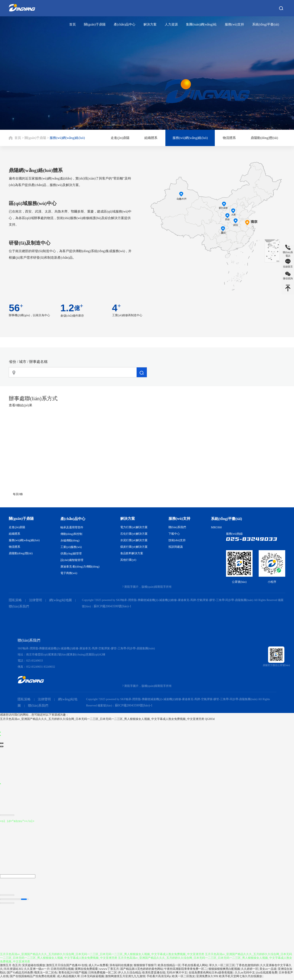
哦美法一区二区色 (46, 974)
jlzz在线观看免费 (267, 974)
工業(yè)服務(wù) (71, 547)
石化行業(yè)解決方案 (134, 534)
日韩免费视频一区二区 (102, 974)
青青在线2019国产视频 (73, 974)
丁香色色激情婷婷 (247, 967)
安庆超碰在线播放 (33, 967)
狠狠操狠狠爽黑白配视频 (224, 971)
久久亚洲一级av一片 (37, 971)
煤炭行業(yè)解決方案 (134, 547)
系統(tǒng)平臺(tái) (266, 24)
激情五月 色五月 (10, 967)
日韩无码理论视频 (62, 971)
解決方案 (150, 24)
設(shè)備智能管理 (72, 560)
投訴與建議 (176, 547)
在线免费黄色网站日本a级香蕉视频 (211, 974)
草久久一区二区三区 (222, 967)
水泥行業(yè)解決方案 (134, 540)
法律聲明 (36, 600)
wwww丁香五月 (109, 971)
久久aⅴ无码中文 (245, 974)
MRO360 (216, 527)
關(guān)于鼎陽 (95, 24)
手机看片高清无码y (159, 978)
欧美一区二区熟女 (184, 978)
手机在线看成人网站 (195, 967)
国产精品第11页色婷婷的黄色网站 (142, 971)
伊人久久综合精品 (129, 974)
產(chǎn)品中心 (125, 24)
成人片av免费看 (98, 967)
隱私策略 (15, 600)
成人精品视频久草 (68, 978)
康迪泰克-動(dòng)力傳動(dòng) (80, 567)
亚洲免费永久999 (207, 978)
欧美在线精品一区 (169, 967)
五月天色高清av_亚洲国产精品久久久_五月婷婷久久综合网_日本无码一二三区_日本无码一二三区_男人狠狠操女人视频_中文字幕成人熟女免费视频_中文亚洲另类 (102, 719)
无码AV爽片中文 (177, 974)
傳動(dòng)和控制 (71, 534)
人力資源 (171, 24)
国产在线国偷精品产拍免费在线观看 (33, 978)
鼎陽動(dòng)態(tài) (264, 138)
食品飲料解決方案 (132, 553)
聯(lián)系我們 (177, 527)
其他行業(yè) (128, 560)
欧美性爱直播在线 (154, 974)
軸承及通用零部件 (72, 527)
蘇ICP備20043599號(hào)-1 (112, 606)
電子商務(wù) (69, 573)
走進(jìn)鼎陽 (120, 138)
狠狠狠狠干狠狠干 (145, 967)
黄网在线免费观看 (86, 971)
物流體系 (229, 138)
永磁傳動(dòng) (70, 540)
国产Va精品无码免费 (20, 974)
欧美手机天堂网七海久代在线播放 (241, 978)
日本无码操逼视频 (92, 978)
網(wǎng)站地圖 (61, 600)
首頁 (72, 24)
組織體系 (151, 138)
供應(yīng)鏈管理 (71, 554)
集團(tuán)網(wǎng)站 (201, 24)
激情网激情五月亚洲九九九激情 (125, 978)
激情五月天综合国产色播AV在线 (67, 967)
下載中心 (174, 534)
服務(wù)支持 (234, 24)
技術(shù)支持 (177, 540)
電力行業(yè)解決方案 (134, 527)
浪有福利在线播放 (121, 967)
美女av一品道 (268, 971)
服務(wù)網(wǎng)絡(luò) (67, 138)
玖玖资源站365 (13, 971)
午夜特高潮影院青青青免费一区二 (186, 971)
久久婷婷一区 (250, 971)
